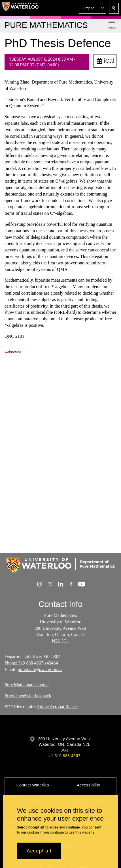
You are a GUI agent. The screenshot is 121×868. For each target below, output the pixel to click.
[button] (93, 8)
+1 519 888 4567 (64, 756)
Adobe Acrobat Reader (57, 707)
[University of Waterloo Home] (20, 8)
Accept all (39, 851)
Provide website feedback (28, 696)
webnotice (13, 352)
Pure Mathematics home (27, 685)
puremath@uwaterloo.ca (40, 669)
